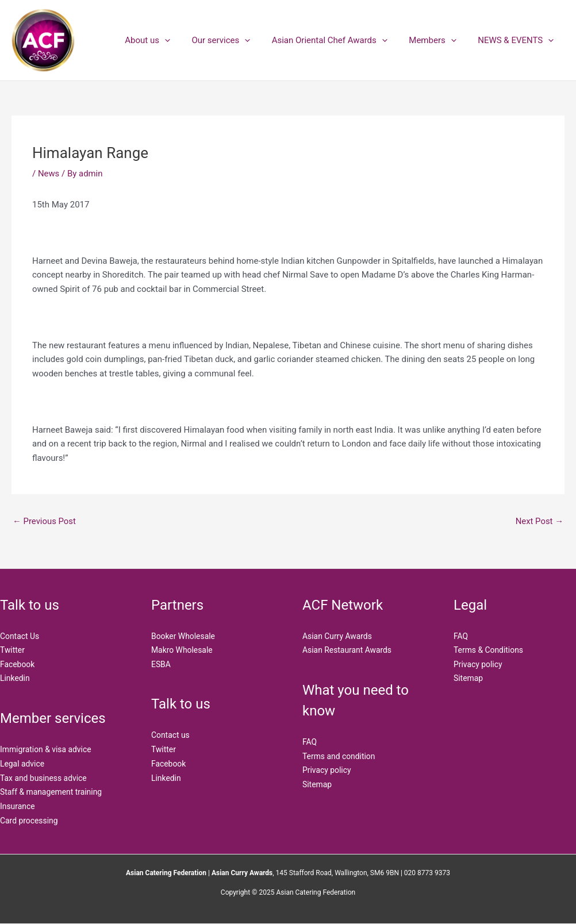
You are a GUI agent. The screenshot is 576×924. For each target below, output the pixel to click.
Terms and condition (339, 756)
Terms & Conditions (489, 650)
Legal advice (22, 764)
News (49, 174)
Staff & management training (51, 792)
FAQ (310, 742)
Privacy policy (327, 771)
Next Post (539, 521)
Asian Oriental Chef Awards (340, 40)
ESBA (161, 664)
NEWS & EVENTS (518, 40)
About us (167, 40)
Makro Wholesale (182, 650)
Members (439, 40)
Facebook (18, 664)
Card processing (29, 821)
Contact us (170, 736)
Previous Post (45, 521)
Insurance (18, 807)
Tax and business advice (44, 779)
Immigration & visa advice (46, 750)
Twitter (12, 650)
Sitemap (317, 785)
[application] (184, 40)
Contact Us (20, 636)
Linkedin (15, 679)
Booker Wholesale (183, 636)
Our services (236, 40)
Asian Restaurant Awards (347, 650)
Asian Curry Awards (337, 636)
